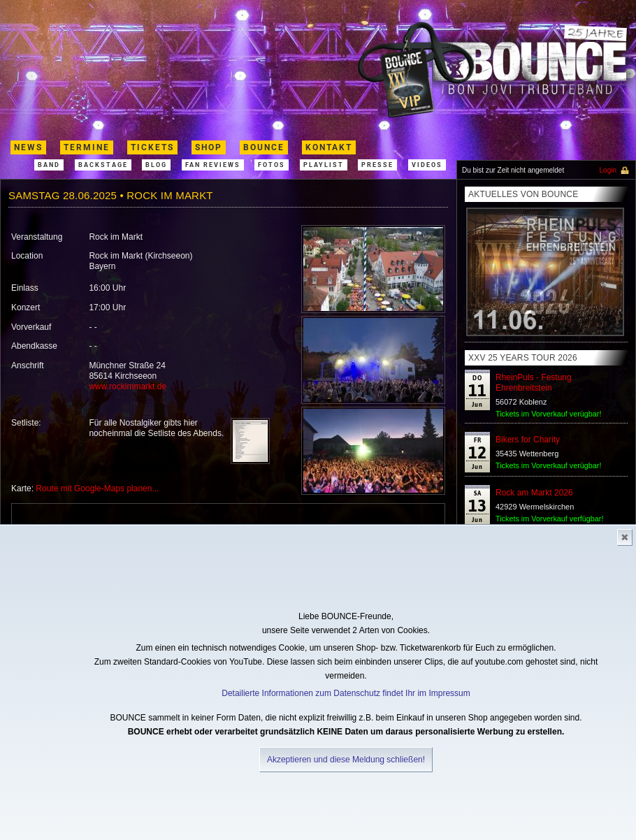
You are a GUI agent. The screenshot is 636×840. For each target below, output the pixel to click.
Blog (156, 165)
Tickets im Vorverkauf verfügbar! (549, 519)
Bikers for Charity (528, 440)
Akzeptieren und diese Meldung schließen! (346, 760)
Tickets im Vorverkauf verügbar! (548, 414)
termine (87, 147)
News (28, 147)
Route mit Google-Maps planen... (97, 488)
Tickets (152, 147)
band (49, 165)
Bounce (264, 147)
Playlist (324, 165)
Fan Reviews (213, 165)
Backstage (103, 165)
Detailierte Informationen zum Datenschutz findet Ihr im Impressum (346, 693)
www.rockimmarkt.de (128, 386)
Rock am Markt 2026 (534, 493)
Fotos (272, 165)
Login (608, 170)
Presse (377, 165)
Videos (427, 165)
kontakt (329, 147)
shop (209, 147)
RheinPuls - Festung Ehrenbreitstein (534, 383)
